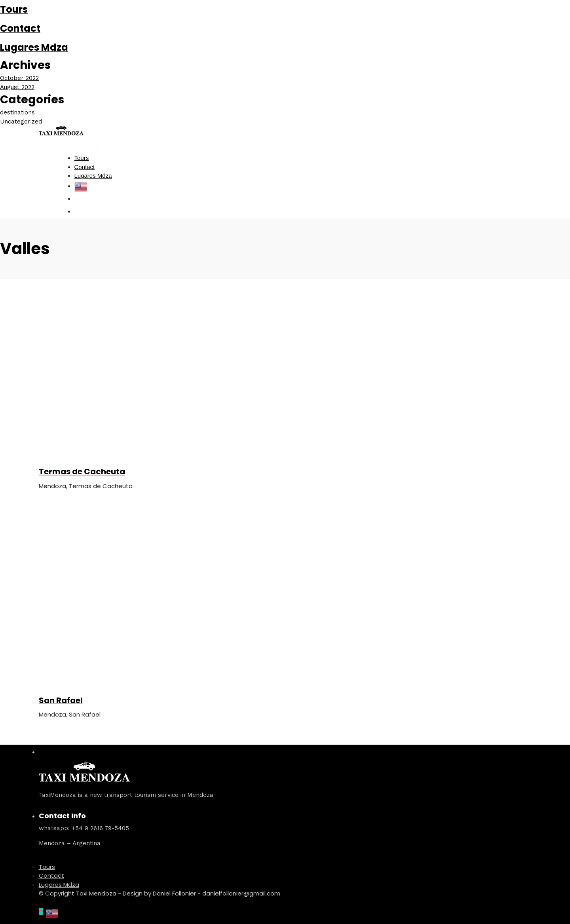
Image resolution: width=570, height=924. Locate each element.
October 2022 (19, 78)
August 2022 (17, 87)
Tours (14, 9)
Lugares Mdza (34, 47)
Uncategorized (21, 122)
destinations (17, 112)
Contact (20, 28)
